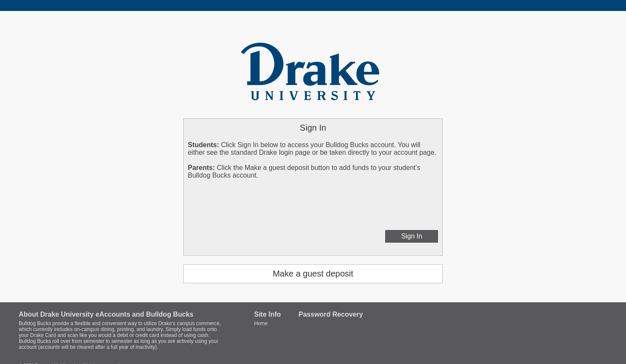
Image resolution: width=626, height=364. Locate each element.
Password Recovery (331, 314)
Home (261, 323)
